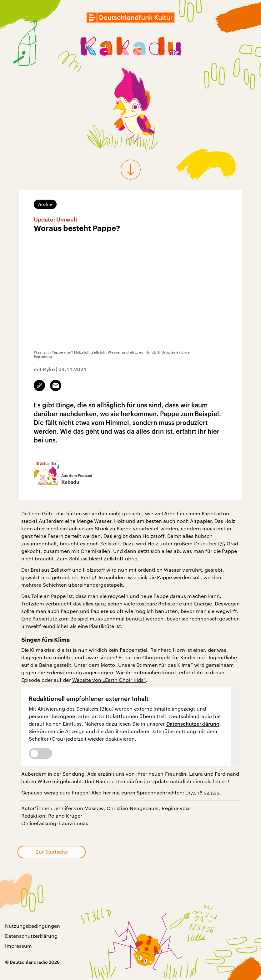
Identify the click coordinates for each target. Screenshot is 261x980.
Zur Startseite (52, 852)
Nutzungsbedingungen (33, 926)
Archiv (45, 204)
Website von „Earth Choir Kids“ (109, 680)
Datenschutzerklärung (193, 724)
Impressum (18, 946)
